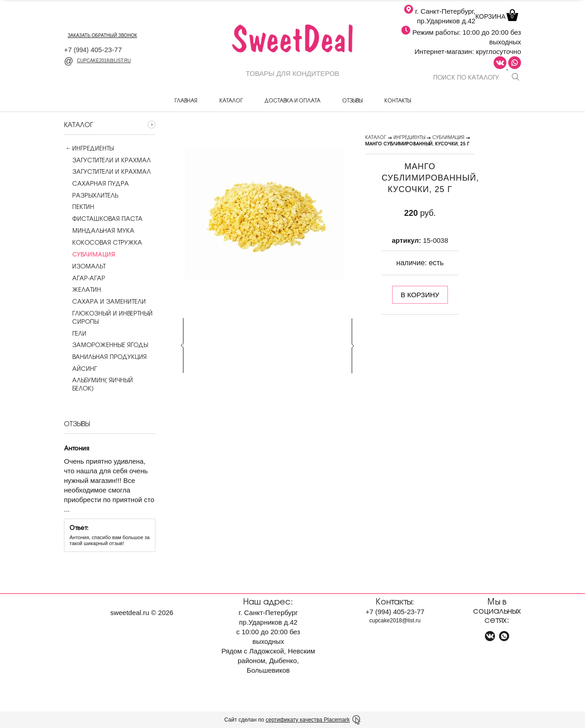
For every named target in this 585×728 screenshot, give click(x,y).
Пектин (79, 207)
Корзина (496, 16)
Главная (186, 100)
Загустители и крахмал (107, 160)
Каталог (231, 100)
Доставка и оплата (292, 100)
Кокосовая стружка (103, 242)
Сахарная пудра (96, 183)
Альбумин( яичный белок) (98, 384)
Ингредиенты (93, 148)
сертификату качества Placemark (308, 720)
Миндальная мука (99, 230)
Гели (75, 333)
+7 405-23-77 (93, 50)
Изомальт (85, 266)
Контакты (398, 100)
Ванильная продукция (105, 357)
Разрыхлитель (91, 195)
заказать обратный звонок (102, 35)
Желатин (82, 289)
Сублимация (448, 137)
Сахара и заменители (105, 301)
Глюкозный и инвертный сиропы (108, 317)
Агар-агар (85, 278)
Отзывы (352, 100)
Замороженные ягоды (106, 345)
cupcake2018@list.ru (97, 61)
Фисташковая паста (103, 219)
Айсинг (80, 369)
